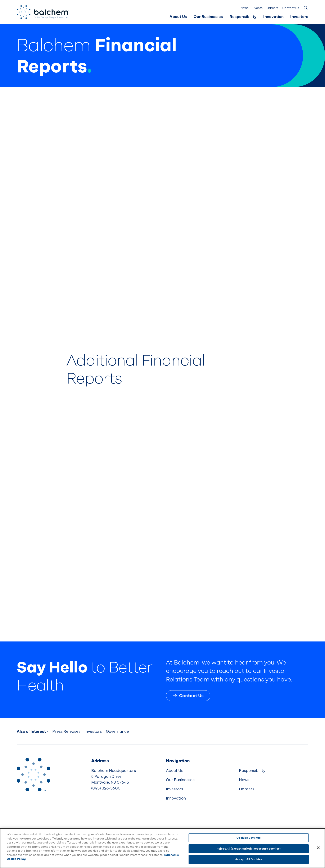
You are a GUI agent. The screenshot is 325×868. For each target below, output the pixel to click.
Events (258, 8)
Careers (272, 8)
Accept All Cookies (249, 859)
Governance (117, 731)
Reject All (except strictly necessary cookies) (249, 849)
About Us (178, 17)
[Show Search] (306, 8)
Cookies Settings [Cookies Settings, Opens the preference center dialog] (249, 838)
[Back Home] (43, 12)
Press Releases (66, 731)
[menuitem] (178, 17)
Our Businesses (208, 17)
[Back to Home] (33, 775)
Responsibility (243, 17)
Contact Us (291, 8)
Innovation (273, 17)
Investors (299, 17)
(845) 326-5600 (106, 788)
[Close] (318, 848)
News (244, 8)
